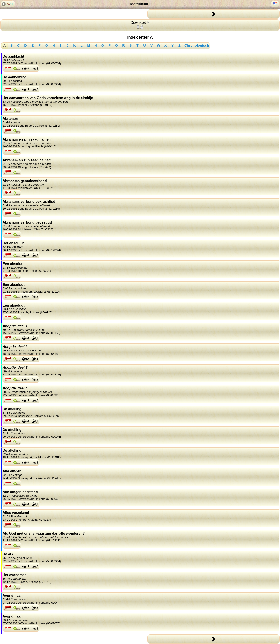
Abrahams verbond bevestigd (140, 226)
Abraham (140, 122)
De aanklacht (140, 60)
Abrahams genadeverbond (140, 184)
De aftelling (140, 412)
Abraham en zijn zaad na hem (140, 143)
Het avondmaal (140, 578)
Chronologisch (197, 46)
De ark (140, 558)
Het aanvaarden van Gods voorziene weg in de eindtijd (140, 101)
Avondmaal (140, 599)
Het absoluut (140, 246)
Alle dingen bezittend (140, 495)
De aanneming (140, 81)
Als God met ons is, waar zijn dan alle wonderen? (140, 537)
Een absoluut (140, 267)
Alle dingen (140, 475)
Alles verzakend (140, 516)
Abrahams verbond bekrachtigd (140, 205)
